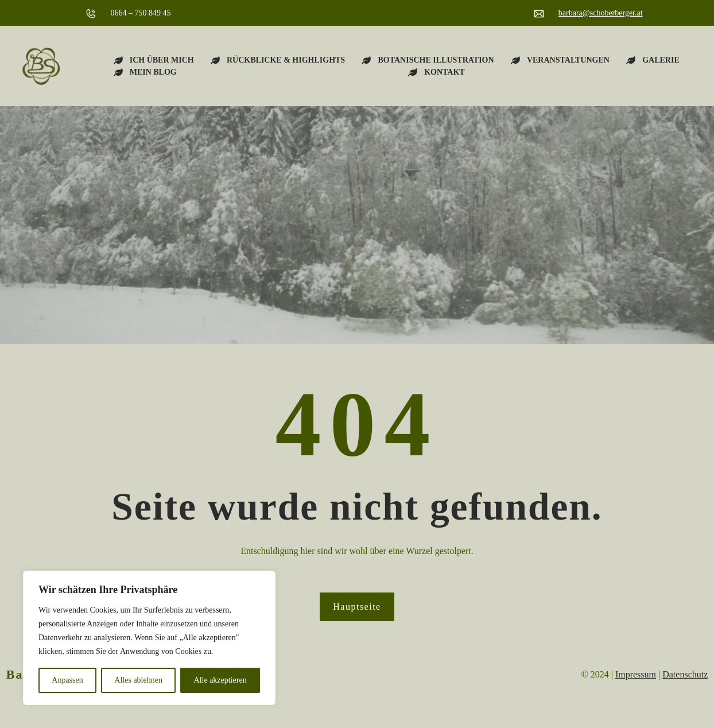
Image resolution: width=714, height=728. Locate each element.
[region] (149, 638)
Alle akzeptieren (220, 680)
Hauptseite (357, 607)
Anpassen (67, 680)
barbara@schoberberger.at (601, 13)
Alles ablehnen (138, 680)
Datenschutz (685, 674)
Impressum (636, 674)
